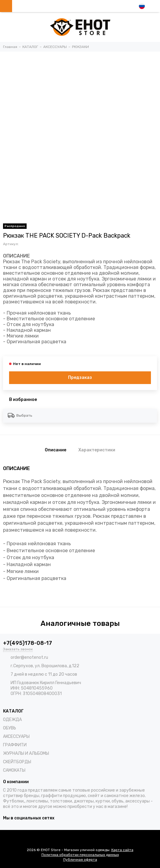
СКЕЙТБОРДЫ (17, 762)
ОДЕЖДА (12, 720)
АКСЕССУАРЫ (16, 737)
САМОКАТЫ (14, 770)
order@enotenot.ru (29, 657)
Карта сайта (122, 850)
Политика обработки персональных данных (80, 855)
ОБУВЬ (10, 728)
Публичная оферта (80, 860)
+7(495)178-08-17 (28, 643)
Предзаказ (80, 378)
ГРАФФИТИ (15, 745)
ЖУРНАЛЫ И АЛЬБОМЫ (26, 753)
